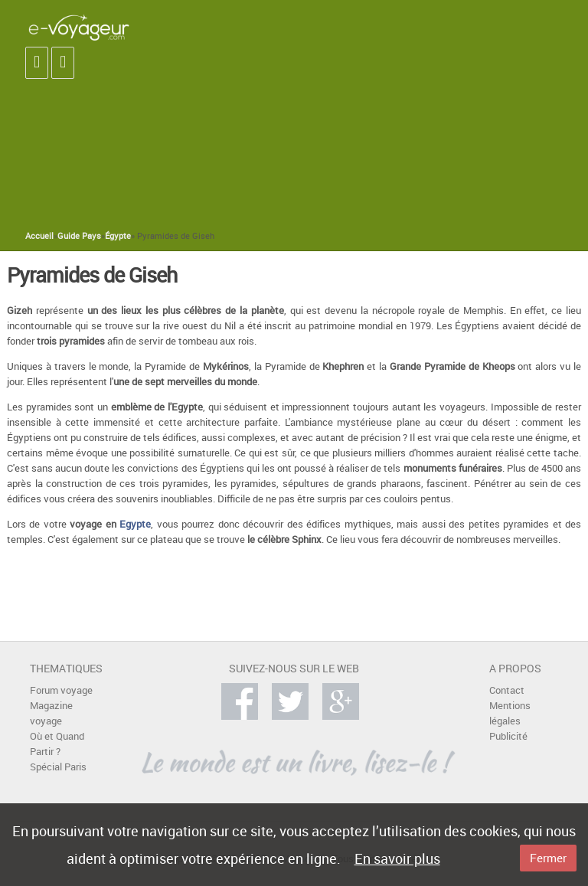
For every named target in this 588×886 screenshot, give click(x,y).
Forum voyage (61, 690)
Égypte (118, 236)
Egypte (135, 524)
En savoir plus (397, 858)
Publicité (508, 736)
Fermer (548, 858)
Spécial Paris (58, 767)
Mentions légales (510, 713)
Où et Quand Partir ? (57, 744)
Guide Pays (79, 236)
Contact (507, 690)
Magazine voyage (51, 713)
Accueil (39, 236)
